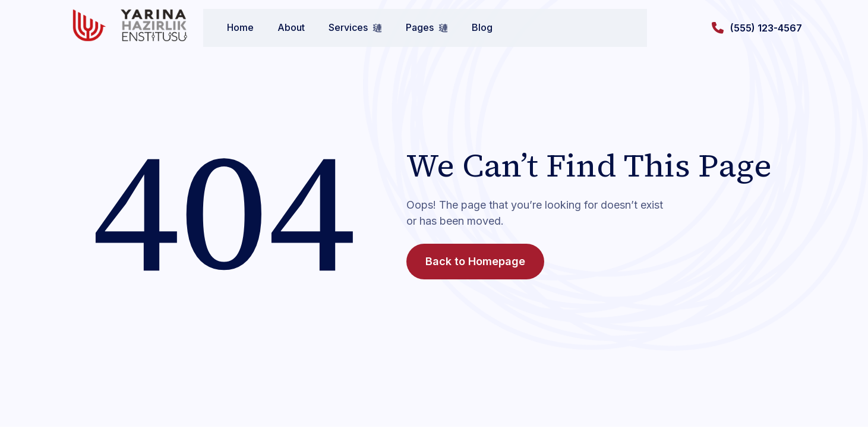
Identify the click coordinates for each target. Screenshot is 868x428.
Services (343, 27)
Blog (470, 27)
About (279, 27)
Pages (415, 27)
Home (228, 27)
